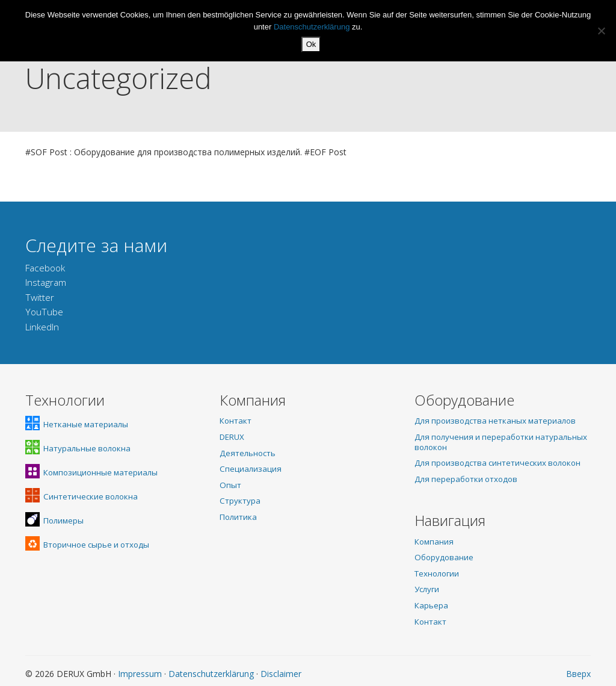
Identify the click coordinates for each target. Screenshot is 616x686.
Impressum (140, 674)
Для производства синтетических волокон (497, 463)
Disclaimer (281, 674)
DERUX (232, 437)
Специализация (251, 469)
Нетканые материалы (77, 424)
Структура (240, 501)
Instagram (46, 283)
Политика (238, 517)
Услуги (427, 589)
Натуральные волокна (78, 448)
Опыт (230, 485)
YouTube (44, 312)
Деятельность (248, 453)
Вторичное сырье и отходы (87, 545)
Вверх (578, 674)
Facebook (45, 268)
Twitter (40, 298)
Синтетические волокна (82, 496)
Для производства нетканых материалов (495, 421)
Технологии (437, 573)
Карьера (431, 605)
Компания (434, 542)
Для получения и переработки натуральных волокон (501, 442)
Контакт (236, 421)
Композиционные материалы (91, 472)
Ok (311, 44)
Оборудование (444, 557)
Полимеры (54, 521)
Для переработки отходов (466, 479)
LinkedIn (42, 327)
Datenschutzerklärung (211, 674)
